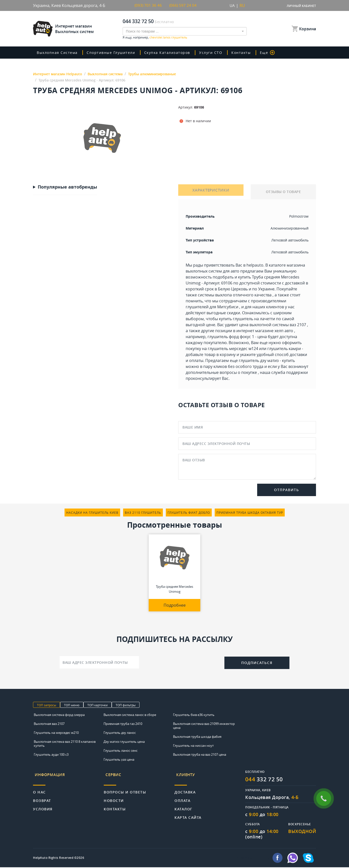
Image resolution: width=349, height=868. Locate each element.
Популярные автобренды (67, 187)
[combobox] (185, 31)
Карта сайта (188, 813)
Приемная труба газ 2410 (123, 724)
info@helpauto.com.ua (252, 859)
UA (232, 5)
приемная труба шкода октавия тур (250, 513)
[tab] (68, 776)
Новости (114, 796)
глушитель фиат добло (189, 513)
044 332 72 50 (138, 21)
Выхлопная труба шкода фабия (197, 737)
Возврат (42, 796)
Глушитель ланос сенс (121, 751)
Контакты (251, 53)
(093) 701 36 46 (148, 5)
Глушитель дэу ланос (120, 733)
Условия (43, 805)
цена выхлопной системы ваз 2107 (273, 325)
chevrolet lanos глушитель (168, 37)
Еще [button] (277, 53)
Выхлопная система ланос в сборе (130, 715)
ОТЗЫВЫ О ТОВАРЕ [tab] (283, 192)
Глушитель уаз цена (119, 760)
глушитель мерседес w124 (233, 349)
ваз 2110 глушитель (143, 513)
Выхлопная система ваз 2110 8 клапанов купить (65, 744)
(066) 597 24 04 (183, 5)
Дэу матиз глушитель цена (124, 742)
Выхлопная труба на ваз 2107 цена (200, 755)
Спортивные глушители (116, 53)
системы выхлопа (215, 295)
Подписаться (257, 663)
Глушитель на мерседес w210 (56, 733)
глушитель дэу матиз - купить (267, 361)
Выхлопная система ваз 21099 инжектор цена (204, 726)
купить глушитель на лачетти (247, 319)
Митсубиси (228, 307)
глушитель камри (284, 349)
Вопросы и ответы (125, 788)
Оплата (182, 796)
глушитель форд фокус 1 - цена (237, 337)
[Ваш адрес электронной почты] (99, 663)
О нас (39, 788)
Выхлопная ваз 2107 (49, 724)
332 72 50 (266, 780)
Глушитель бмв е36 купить (194, 715)
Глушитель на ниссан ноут (193, 746)
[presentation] (182, 662)
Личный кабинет (301, 6)
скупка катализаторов (175, 53)
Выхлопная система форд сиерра (59, 715)
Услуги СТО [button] (221, 53)
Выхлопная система (59, 53)
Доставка (185, 788)
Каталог (184, 805)
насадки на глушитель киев (92, 513)
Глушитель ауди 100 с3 (51, 755)
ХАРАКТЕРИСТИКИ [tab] (211, 192)
